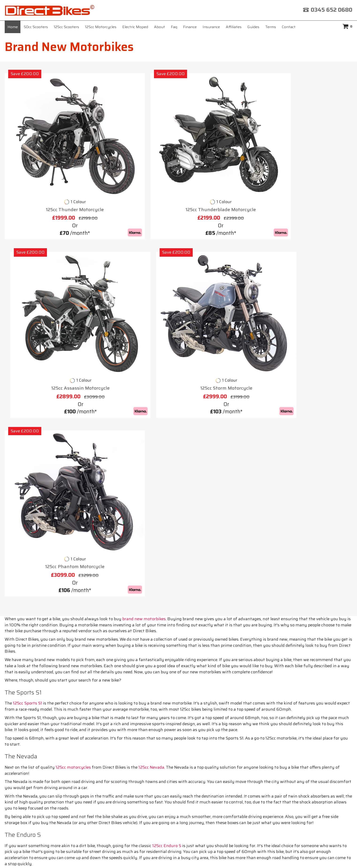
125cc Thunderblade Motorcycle (134, 158)
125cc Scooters (66, 27)
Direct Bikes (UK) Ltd (177, 857)
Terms (271, 27)
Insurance (211, 27)
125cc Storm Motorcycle (311, 158)
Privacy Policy (250, 749)
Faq (174, 27)
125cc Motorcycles (101, 27)
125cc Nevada (151, 485)
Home (13, 27)
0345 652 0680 (332, 10)
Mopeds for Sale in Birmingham (45, 726)
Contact (289, 27)
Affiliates (234, 27)
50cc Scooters (36, 27)
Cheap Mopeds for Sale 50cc (41, 701)
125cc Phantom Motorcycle (45, 285)
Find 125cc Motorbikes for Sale (43, 710)
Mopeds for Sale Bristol (37, 718)
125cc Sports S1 (27, 421)
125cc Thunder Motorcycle (45, 158)
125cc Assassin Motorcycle (223, 158)
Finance (190, 27)
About (159, 27)
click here (236, 811)
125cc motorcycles (73, 485)
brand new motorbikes (144, 337)
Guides (253, 27)
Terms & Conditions (203, 749)
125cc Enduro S (167, 564)
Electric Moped (135, 27)
